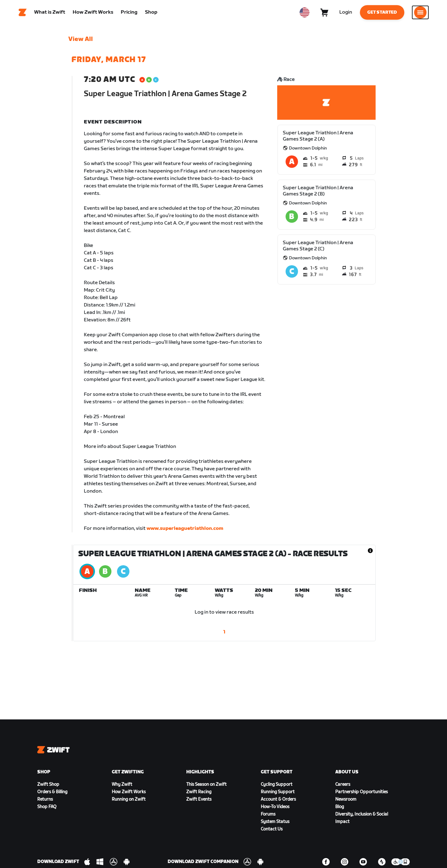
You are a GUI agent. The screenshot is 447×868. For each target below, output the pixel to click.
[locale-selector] (305, 14)
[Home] (23, 14)
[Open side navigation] (420, 14)
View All (81, 42)
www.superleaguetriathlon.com (185, 531)
